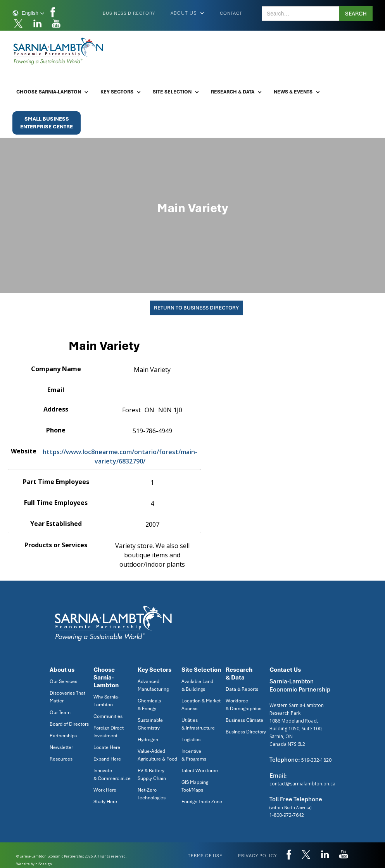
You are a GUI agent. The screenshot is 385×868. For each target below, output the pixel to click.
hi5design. (44, 864)
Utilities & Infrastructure (198, 724)
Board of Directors (69, 724)
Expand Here (107, 759)
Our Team (60, 712)
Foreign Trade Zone (202, 802)
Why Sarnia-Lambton (106, 701)
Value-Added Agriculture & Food (157, 755)
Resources (61, 759)
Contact (231, 13)
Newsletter (61, 747)
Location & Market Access (201, 705)
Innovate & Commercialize (112, 775)
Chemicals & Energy (149, 705)
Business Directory (129, 13)
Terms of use (205, 856)
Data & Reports (242, 689)
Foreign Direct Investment (109, 732)
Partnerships (63, 736)
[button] (28, 13)
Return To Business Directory (196, 308)
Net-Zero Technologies (152, 794)
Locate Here (107, 747)
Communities (108, 716)
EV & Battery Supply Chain (152, 775)
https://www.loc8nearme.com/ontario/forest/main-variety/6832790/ (120, 456)
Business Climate (244, 720)
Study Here (105, 802)
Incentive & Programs (194, 755)
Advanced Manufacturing (153, 685)
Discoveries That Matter (67, 697)
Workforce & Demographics (243, 705)
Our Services (63, 681)
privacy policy (257, 856)
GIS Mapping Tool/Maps (195, 786)
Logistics (191, 740)
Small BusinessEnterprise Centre (47, 123)
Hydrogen (148, 740)
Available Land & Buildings (197, 685)
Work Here (105, 790)
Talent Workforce (200, 771)
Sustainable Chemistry (150, 724)
